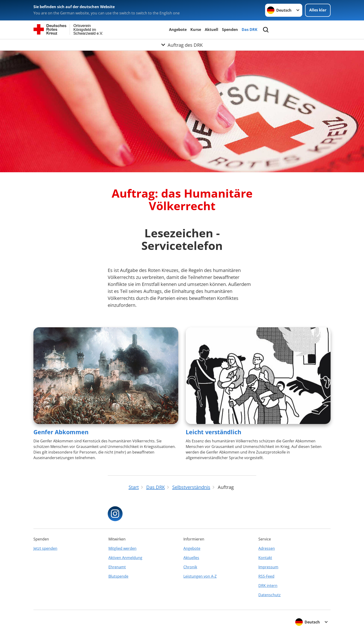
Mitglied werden (122, 548)
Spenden (230, 30)
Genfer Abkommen (61, 432)
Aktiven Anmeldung (125, 558)
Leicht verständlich (213, 432)
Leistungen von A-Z (200, 576)
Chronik (190, 567)
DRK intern (268, 586)
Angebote (178, 30)
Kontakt (265, 558)
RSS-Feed (266, 576)
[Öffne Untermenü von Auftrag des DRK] (182, 45)
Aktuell (211, 30)
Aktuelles (191, 558)
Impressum (268, 567)
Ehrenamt (117, 567)
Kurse (196, 30)
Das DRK (250, 30)
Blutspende (118, 576)
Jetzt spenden (45, 548)
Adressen (267, 548)
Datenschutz (270, 595)
